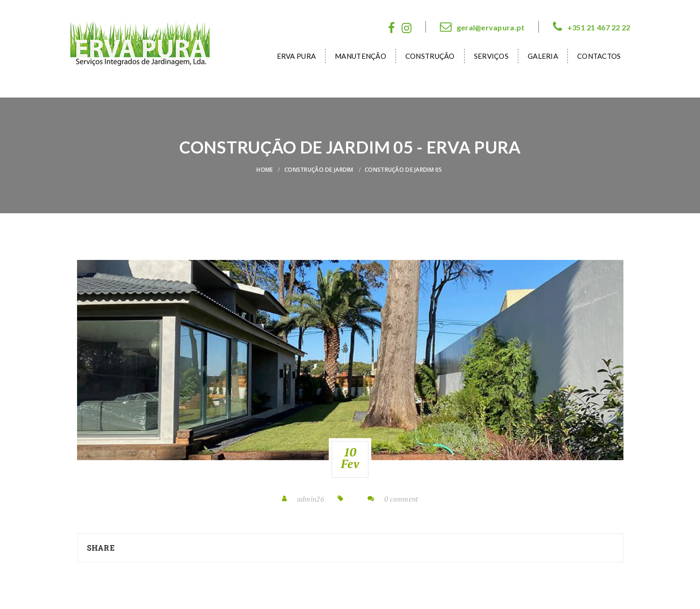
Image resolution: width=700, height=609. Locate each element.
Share (101, 548)
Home (265, 170)
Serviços (491, 56)
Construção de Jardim (319, 170)
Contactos (599, 56)
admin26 (311, 499)
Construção (430, 56)
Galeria (543, 56)
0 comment (401, 499)
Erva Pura (297, 56)
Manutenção (361, 56)
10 (350, 458)
